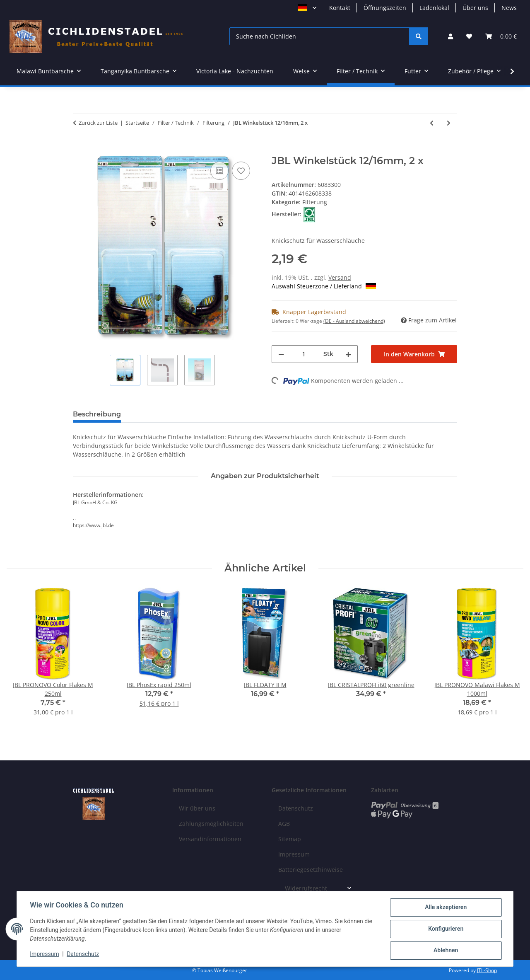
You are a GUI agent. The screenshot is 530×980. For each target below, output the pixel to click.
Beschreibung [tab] (97, 414)
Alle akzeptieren (445, 907)
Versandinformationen (210, 839)
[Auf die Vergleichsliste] (219, 171)
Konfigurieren (445, 929)
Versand (340, 277)
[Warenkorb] (501, 36)
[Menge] (304, 354)
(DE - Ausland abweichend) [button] (354, 321)
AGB (284, 824)
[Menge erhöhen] (348, 354)
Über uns (475, 8)
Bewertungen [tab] (158, 414)
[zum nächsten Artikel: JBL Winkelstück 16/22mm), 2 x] (449, 123)
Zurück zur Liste (98, 123)
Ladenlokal (434, 8)
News (509, 8)
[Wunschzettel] (469, 36)
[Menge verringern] (281, 354)
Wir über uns (197, 808)
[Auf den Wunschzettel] (241, 171)
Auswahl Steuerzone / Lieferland (324, 286)
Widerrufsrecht (306, 888)
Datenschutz (83, 954)
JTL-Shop (487, 970)
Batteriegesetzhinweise (311, 870)
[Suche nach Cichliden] (319, 36)
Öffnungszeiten (385, 8)
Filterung (315, 202)
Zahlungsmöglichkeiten (211, 824)
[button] (450, 36)
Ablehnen (445, 951)
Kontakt (340, 8)
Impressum (45, 954)
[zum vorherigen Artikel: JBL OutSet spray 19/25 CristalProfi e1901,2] (432, 123)
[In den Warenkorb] (79, 150)
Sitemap (290, 839)
